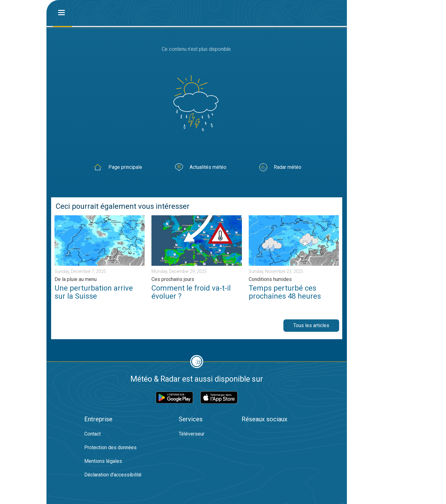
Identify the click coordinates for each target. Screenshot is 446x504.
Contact (92, 434)
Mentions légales (103, 461)
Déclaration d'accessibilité (113, 475)
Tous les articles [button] (311, 325)
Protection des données (110, 447)
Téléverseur (192, 434)
